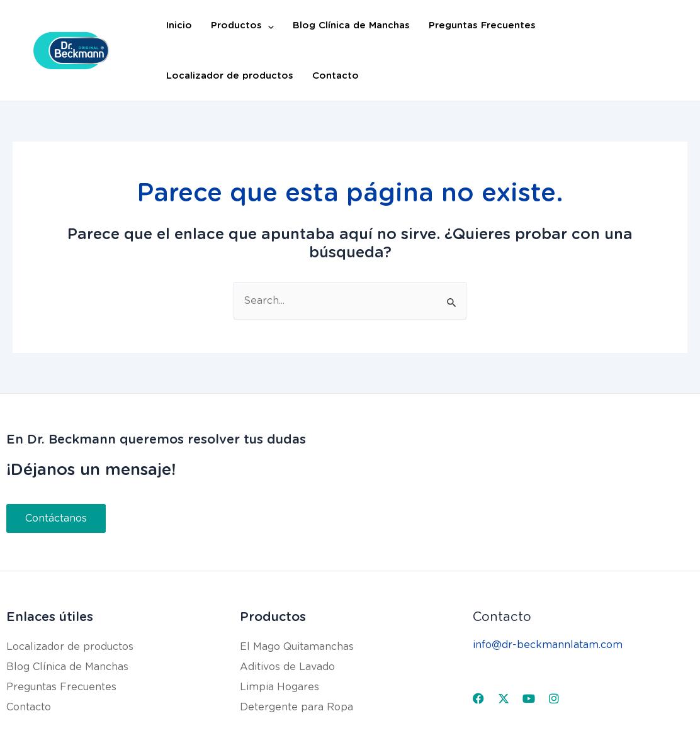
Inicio (179, 25)
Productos (242, 25)
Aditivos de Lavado (287, 667)
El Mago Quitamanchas (297, 646)
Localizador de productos (230, 75)
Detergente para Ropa (296, 707)
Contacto (336, 75)
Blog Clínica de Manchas (351, 25)
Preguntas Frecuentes (482, 25)
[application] (268, 25)
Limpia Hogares (279, 687)
